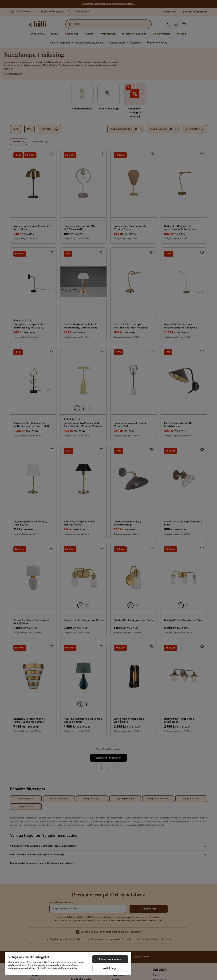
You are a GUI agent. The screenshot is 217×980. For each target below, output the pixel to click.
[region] (68, 963)
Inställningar (110, 968)
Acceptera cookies (110, 959)
